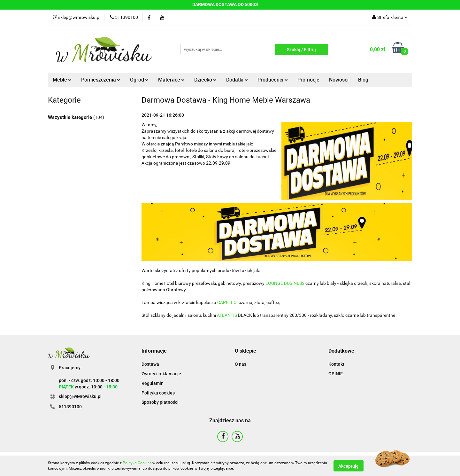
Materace (171, 80)
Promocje (308, 80)
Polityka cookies (158, 393)
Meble (62, 80)
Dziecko (205, 80)
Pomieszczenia (101, 80)
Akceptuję (349, 466)
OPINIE (336, 374)
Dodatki (237, 80)
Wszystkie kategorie (71, 117)
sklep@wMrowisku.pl (80, 396)
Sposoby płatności (160, 402)
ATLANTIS (227, 315)
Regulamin (153, 383)
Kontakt (336, 364)
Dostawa (150, 364)
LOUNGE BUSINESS (285, 283)
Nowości (339, 80)
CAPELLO (227, 302)
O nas (241, 364)
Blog (363, 80)
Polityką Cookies (137, 463)
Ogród (139, 80)
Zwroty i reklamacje (161, 374)
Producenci (273, 80)
